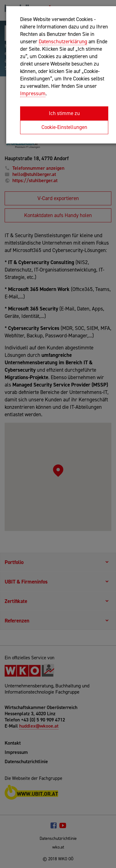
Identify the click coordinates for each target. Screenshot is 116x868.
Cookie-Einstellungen (64, 127)
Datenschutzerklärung (63, 41)
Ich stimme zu (64, 113)
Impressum (33, 93)
